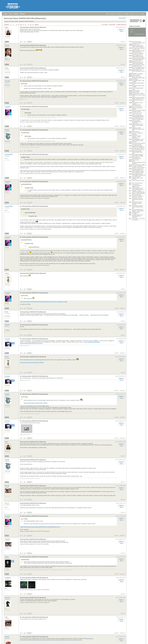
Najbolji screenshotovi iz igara (138, 101)
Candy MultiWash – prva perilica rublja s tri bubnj (138, 140)
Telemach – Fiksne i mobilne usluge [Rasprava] (138, 191)
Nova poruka (122, 18)
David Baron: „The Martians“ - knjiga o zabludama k (136, 137)
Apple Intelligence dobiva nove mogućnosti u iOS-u (138, 172)
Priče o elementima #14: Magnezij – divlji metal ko (138, 210)
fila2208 (7, 130)
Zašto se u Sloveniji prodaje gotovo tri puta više (138, 194)
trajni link (123, 42)
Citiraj (121, 31)
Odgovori (121, 29)
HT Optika (134, 213)
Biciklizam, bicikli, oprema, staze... (138, 84)
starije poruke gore (122, 24)
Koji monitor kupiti (136, 177)
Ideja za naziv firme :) (137, 61)
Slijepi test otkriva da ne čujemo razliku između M (138, 46)
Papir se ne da (135, 160)
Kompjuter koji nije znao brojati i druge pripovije (138, 63)
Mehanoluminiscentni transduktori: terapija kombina (137, 203)
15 (23, 25)
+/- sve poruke (104, 24)
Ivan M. (7, 273)
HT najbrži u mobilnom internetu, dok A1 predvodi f (138, 167)
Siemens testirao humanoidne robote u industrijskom (137, 122)
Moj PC (7, 42)
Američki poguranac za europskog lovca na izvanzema (137, 216)
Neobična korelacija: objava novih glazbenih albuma (138, 59)
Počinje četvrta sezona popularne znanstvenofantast (137, 104)
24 (29, 25)
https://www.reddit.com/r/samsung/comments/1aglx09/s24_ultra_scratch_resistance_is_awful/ (44, 302)
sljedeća (37, 25)
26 (33, 25)
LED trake (134, 142)
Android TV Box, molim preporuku (137, 179)
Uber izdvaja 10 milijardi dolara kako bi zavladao (138, 155)
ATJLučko (8, 81)
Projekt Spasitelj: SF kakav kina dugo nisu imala (138, 65)
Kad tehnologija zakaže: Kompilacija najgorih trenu (138, 116)
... (15, 25)
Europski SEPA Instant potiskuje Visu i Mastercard (138, 146)
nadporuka (122, 103)
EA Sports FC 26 (136, 44)
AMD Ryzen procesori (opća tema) (139, 96)
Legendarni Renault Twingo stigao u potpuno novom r (138, 98)
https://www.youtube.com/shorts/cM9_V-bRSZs (32, 362)
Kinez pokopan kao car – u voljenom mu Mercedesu (138, 119)
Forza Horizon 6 (136, 132)
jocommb (8, 339)
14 (21, 25)
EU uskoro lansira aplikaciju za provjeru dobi (138, 49)
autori (138, 14)
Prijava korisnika (135, 26)
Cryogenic (8, 107)
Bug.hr (6, 14)
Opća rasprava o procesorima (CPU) (136, 158)
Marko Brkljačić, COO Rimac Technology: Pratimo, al (139, 71)
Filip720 (7, 45)
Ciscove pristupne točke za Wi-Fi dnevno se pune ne (138, 149)
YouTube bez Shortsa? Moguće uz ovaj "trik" (137, 196)
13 (19, 25)
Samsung (22, 14)
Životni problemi (136, 91)
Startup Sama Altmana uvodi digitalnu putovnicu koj (139, 175)
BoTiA (7, 68)
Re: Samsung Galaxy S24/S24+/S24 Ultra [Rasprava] (34, 81)
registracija (113, 14)
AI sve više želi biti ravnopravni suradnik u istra (138, 42)
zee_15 (7, 503)
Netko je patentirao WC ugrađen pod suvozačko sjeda (138, 125)
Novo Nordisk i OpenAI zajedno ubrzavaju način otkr (138, 207)
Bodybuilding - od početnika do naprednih (138, 219)
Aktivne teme (133, 39)
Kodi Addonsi (135, 79)
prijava (108, 14)
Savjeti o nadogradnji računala (137, 108)
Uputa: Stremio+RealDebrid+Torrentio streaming (139, 162)
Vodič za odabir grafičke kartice (138, 89)
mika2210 (8, 539)
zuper (7, 27)
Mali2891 (7, 325)
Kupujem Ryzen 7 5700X (138, 94)
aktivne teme (120, 14)
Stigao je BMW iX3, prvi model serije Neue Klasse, (138, 56)
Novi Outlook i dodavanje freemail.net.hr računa (138, 54)
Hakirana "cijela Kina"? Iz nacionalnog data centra (138, 169)
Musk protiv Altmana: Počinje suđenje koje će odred (138, 152)
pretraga (142, 14)
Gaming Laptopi (136, 212)
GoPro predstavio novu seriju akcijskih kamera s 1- (138, 189)
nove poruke (132, 14)
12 (16, 25)
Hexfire (7, 557)
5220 (6, 617)
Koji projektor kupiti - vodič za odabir (138, 81)
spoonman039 (9, 154)
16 (25, 25)
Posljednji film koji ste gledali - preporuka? (137, 113)
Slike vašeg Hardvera (137, 106)
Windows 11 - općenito (137, 74)
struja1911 (8, 578)
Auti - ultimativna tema (137, 183)
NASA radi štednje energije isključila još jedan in (138, 51)
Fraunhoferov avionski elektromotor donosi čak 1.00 (138, 200)
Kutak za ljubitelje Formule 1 (138, 181)
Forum (11, 14)
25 (31, 25)
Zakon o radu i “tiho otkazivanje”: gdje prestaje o (139, 77)
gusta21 (7, 637)
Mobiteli (16, 14)
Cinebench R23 (136, 92)
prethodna (7, 25)
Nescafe (7, 486)
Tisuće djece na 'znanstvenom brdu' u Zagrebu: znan (137, 186)
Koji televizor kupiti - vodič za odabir (138, 86)
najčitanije (126, 14)
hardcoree (8, 598)
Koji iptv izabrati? (136, 75)
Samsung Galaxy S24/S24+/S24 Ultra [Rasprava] (33, 27)
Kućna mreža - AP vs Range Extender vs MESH (139, 111)
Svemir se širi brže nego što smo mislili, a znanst (138, 144)
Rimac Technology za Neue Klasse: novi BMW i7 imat (138, 68)
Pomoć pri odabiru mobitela (138, 165)
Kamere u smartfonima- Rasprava (137, 134)
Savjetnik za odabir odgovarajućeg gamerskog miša (138, 129)
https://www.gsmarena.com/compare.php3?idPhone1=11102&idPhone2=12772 (40, 527)
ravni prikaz (113, 24)
